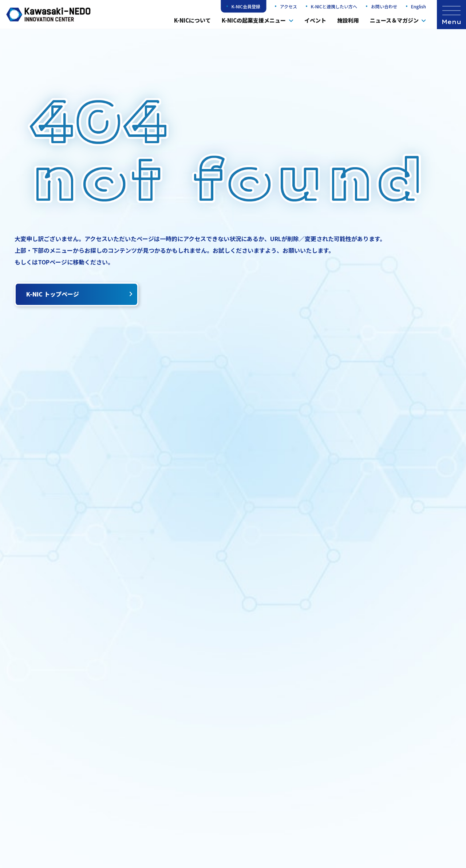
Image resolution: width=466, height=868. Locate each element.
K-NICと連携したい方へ (334, 6)
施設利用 (348, 20)
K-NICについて (192, 20)
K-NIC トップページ (79, 294)
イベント (315, 20)
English (418, 6)
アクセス (289, 6)
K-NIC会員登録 (246, 6)
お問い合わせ (384, 6)
